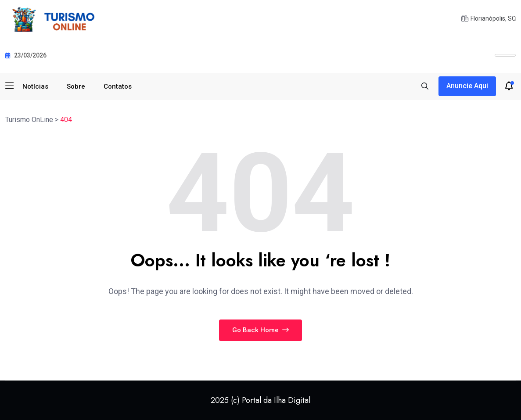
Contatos (118, 86)
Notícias (35, 86)
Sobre (76, 86)
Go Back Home (260, 330)
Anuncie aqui (467, 86)
